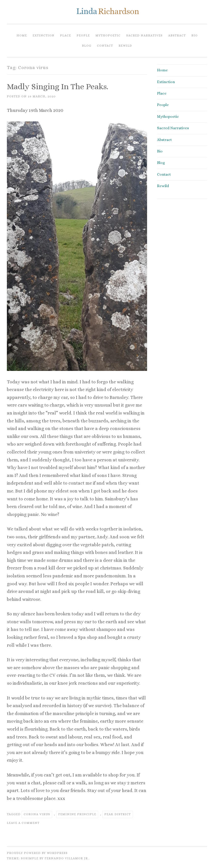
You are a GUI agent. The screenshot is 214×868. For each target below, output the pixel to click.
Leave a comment (23, 823)
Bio (195, 35)
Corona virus (37, 814)
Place (66, 35)
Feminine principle (77, 814)
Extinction (44, 35)
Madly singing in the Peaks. (58, 86)
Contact (105, 46)
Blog (87, 46)
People (83, 35)
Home (22, 35)
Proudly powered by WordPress (37, 853)
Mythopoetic (108, 35)
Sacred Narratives (144, 35)
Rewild (125, 46)
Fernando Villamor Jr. (67, 858)
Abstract (177, 35)
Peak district (118, 814)
